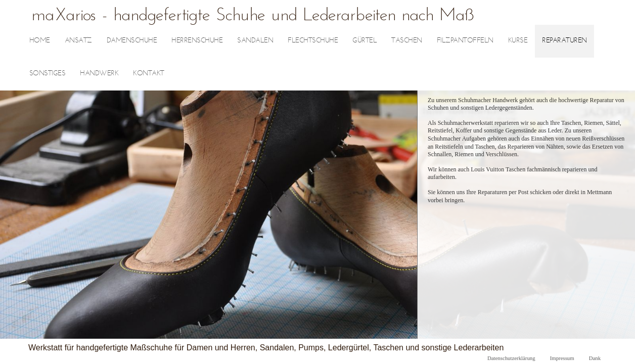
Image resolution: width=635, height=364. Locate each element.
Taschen (407, 41)
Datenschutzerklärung (511, 358)
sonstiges (48, 74)
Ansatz (78, 41)
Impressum (562, 358)
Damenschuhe (132, 41)
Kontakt (149, 74)
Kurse (518, 41)
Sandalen (255, 41)
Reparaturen (564, 41)
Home (40, 41)
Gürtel (365, 41)
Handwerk (99, 74)
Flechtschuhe (313, 41)
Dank (595, 358)
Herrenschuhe (197, 41)
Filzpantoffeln (465, 41)
